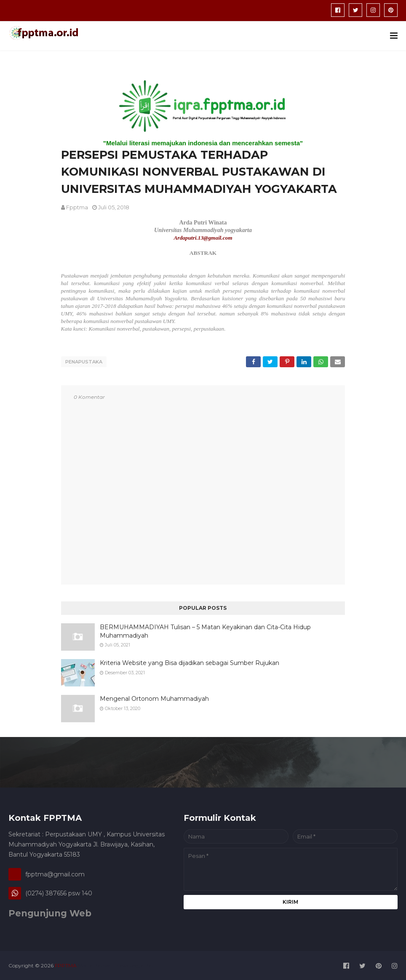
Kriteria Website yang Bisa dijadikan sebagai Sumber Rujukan (190, 662)
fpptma (77, 207)
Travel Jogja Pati (134, 965)
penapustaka (84, 362)
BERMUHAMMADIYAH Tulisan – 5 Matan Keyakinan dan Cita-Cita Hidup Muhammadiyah (205, 630)
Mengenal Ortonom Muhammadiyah (154, 697)
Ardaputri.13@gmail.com (203, 238)
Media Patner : (95, 965)
